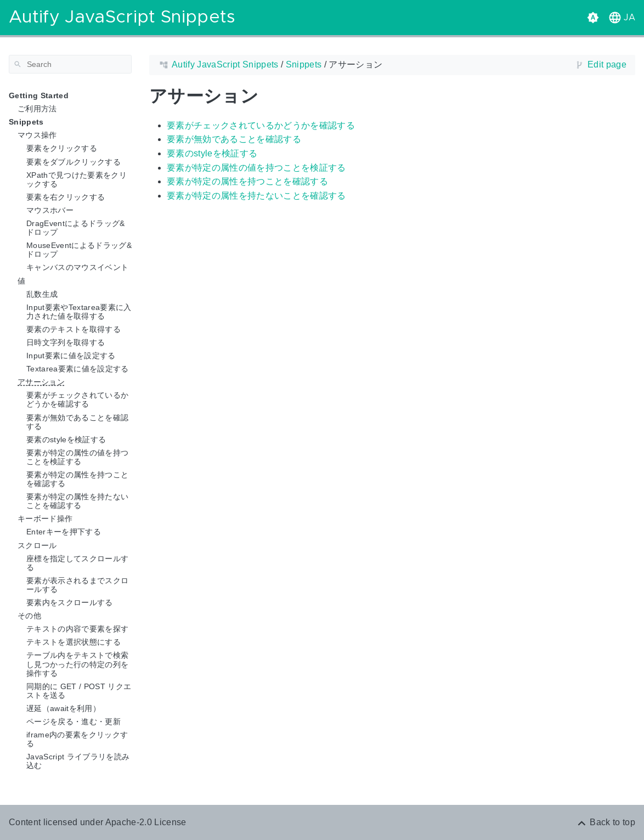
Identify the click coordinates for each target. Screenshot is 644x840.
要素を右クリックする (66, 197)
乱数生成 (42, 294)
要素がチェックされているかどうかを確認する (77, 399)
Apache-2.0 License (146, 822)
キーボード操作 (45, 518)
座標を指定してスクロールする (77, 563)
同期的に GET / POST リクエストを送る (79, 691)
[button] (621, 18)
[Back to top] (606, 822)
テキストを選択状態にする (74, 642)
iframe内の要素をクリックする (77, 739)
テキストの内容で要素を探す (77, 629)
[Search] (70, 64)
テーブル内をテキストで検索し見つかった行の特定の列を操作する (77, 664)
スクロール (37, 545)
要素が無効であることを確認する (77, 422)
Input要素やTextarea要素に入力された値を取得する (79, 312)
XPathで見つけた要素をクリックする (77, 179)
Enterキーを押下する (64, 532)
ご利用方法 (37, 109)
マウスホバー (50, 210)
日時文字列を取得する (66, 342)
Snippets (26, 122)
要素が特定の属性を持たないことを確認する (77, 501)
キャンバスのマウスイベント (77, 267)
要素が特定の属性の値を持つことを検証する (77, 457)
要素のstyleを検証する (66, 439)
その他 (29, 616)
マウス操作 (37, 135)
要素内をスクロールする (70, 602)
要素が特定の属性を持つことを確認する (77, 479)
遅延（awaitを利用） (63, 708)
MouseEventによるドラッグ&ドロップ (79, 250)
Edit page (607, 64)
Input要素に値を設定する (71, 356)
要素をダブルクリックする (74, 162)
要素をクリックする (62, 148)
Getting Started (39, 95)
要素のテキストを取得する (74, 329)
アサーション (41, 382)
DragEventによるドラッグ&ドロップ (76, 228)
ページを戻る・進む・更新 (74, 721)
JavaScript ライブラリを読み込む (78, 761)
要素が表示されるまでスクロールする (77, 585)
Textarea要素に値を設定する (78, 369)
